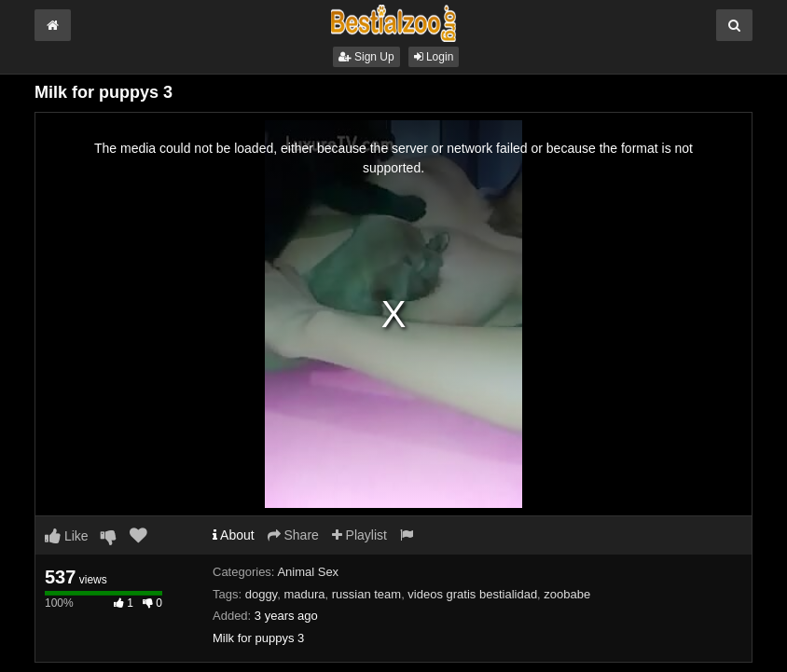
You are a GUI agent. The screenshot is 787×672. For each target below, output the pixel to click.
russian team (366, 594)
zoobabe (567, 594)
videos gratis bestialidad (472, 594)
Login (434, 57)
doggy (261, 594)
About (234, 535)
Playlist (359, 535)
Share (293, 535)
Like (67, 536)
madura (304, 594)
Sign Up (366, 57)
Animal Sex (308, 572)
